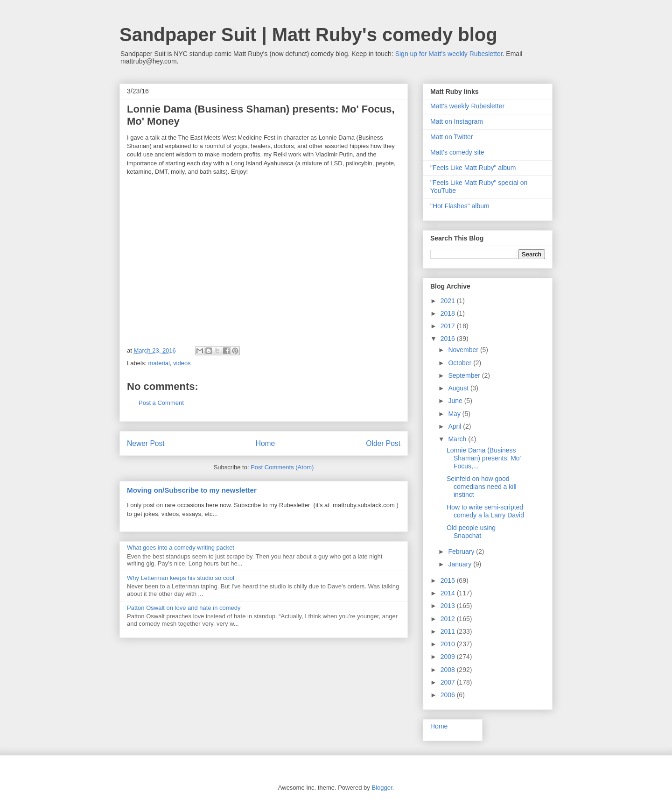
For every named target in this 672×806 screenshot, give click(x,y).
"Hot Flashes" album (460, 206)
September (465, 375)
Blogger (382, 788)
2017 (449, 326)
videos (182, 363)
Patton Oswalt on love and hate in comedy (184, 608)
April (455, 426)
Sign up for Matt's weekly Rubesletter (449, 54)
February (462, 551)
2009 (449, 657)
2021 (449, 301)
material (159, 363)
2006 (449, 695)
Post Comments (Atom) (282, 467)
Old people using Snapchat (471, 532)
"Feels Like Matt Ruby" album (473, 168)
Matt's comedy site (457, 152)
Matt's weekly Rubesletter (467, 106)
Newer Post (146, 443)
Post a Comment (161, 403)
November (464, 350)
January (461, 564)
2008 (449, 670)
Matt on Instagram (457, 121)
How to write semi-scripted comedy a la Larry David (485, 511)
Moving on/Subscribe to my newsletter (192, 490)
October (461, 363)
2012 (449, 619)
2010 (449, 644)
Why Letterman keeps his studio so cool (181, 578)
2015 (449, 580)
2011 (449, 631)
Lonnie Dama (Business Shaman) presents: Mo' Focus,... (484, 458)
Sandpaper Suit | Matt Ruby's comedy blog (308, 35)
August (459, 388)
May (455, 414)
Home (266, 443)
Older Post (383, 443)
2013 (449, 606)
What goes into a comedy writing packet (181, 548)
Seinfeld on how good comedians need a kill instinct (482, 487)
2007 (449, 682)
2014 (449, 593)
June (456, 401)
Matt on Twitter (452, 137)
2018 (449, 313)
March (458, 439)
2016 (449, 339)
